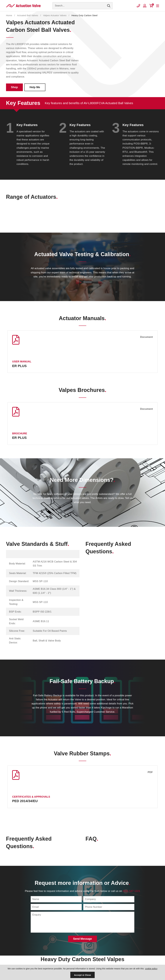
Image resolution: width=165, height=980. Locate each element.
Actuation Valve (23, 6)
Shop (14, 87)
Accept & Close (82, 975)
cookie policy (151, 969)
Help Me (35, 87)
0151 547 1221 (131, 891)
